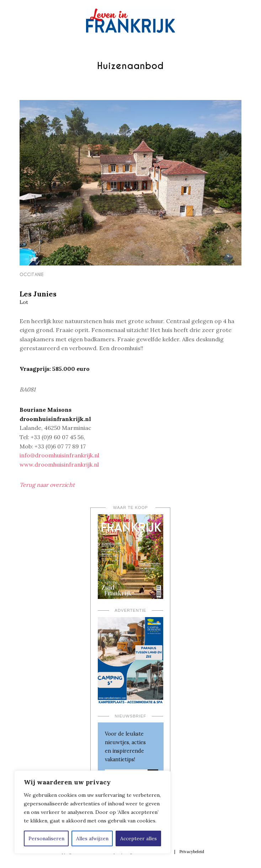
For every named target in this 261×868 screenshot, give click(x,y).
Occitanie (32, 275)
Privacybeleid (192, 852)
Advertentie (130, 610)
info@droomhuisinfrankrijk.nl (59, 455)
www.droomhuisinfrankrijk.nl (59, 464)
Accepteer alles (139, 838)
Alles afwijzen (92, 838)
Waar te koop (130, 507)
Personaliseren (46, 838)
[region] (92, 812)
